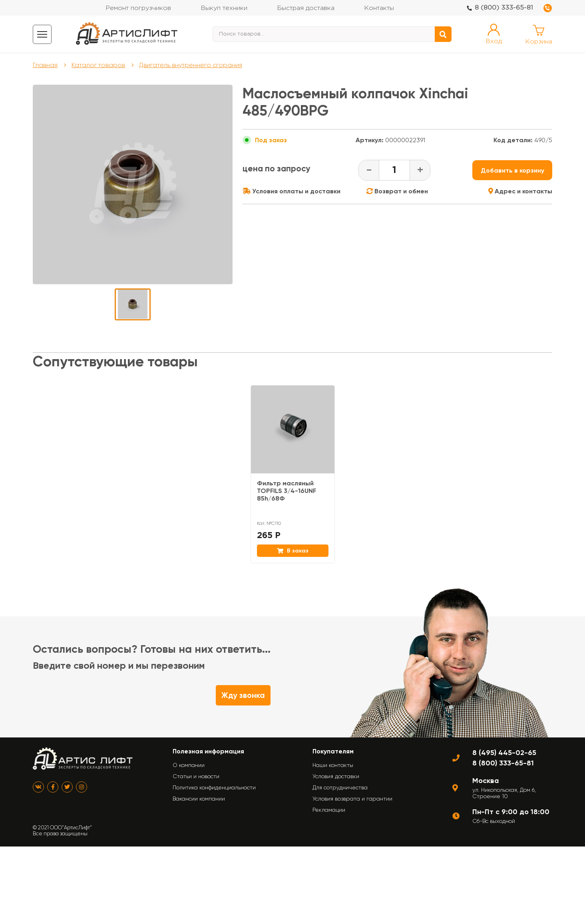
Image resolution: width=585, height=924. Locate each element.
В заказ (293, 551)
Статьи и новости (196, 776)
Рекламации (329, 810)
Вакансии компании (199, 799)
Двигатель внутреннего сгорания (191, 65)
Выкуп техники (224, 8)
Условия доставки (336, 776)
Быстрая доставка (306, 8)
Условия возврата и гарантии (352, 799)
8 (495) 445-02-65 (504, 753)
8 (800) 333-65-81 (504, 8)
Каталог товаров (98, 65)
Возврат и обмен (397, 191)
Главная (45, 65)
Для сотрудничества (340, 787)
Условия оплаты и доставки (292, 191)
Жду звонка (243, 695)
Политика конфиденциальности (214, 787)
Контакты (379, 8)
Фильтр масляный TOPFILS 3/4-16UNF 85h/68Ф (287, 491)
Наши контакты (333, 765)
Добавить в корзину (512, 170)
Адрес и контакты (520, 191)
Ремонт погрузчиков (138, 8)
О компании (189, 765)
